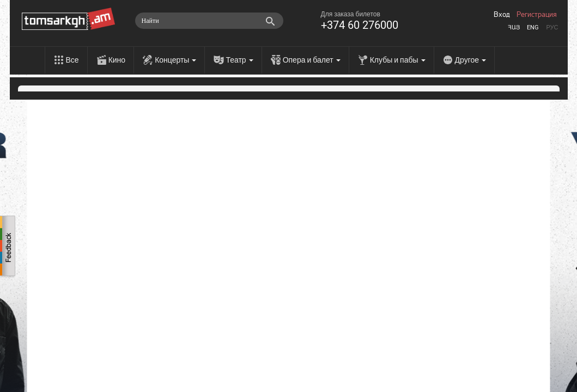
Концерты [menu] (175, 60)
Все (72, 60)
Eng (533, 27)
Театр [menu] (239, 60)
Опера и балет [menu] (312, 60)
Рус (552, 27)
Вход (502, 15)
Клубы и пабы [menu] (398, 60)
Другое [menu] (470, 60)
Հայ (514, 27)
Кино (117, 60)
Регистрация (537, 15)
